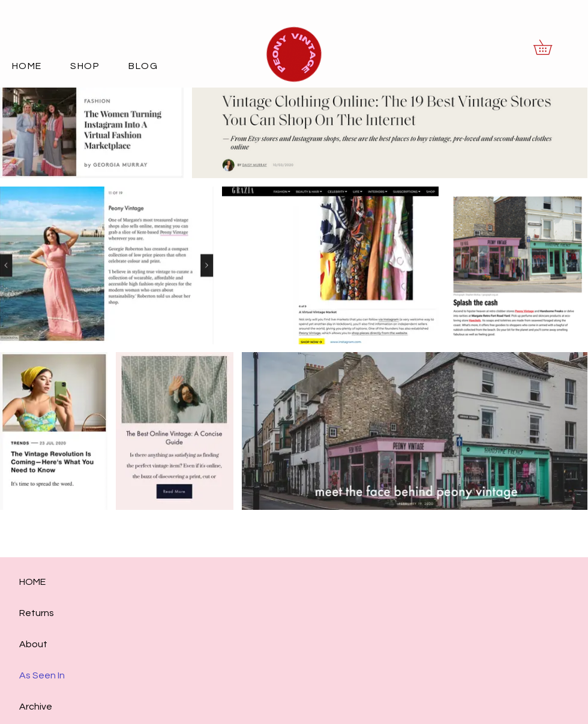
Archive (36, 707)
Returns (37, 613)
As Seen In (42, 675)
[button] (550, 47)
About (33, 644)
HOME (32, 582)
